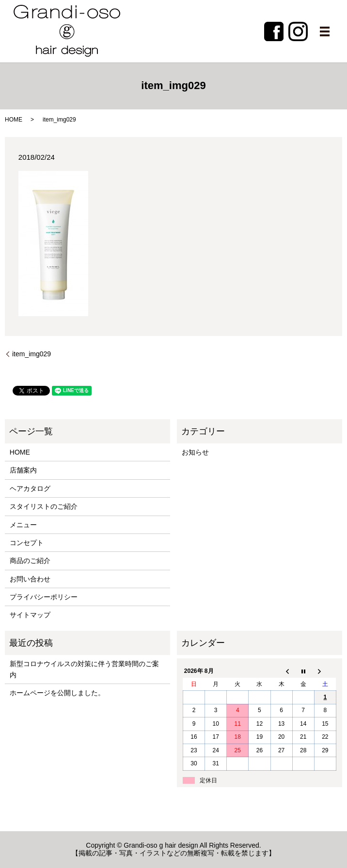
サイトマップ (30, 615)
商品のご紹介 (30, 561)
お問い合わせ (30, 579)
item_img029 (32, 354)
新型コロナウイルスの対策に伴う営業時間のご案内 (84, 669)
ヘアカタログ (30, 488)
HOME (14, 120)
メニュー (23, 525)
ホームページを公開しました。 (57, 693)
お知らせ (195, 452)
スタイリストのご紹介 (44, 506)
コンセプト (27, 543)
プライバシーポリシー (44, 597)
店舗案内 (23, 470)
